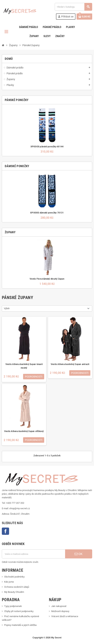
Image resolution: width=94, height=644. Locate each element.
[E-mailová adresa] (33, 554)
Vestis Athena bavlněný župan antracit (70, 364)
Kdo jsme (9, 582)
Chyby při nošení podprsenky (19, 611)
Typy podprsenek (13, 606)
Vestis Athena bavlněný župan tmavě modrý (24, 366)
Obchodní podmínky (14, 577)
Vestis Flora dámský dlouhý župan (47, 279)
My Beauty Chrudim (14, 592)
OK (79, 554)
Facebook (5, 531)
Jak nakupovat (59, 606)
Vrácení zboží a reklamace (65, 616)
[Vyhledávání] (73, 7)
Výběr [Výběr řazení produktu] (7, 308)
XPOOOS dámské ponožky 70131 (47, 213)
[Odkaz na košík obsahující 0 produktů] (84, 17)
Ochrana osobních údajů (17, 587)
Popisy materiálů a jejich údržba (20, 625)
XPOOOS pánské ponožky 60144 (47, 147)
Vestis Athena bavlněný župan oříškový (24, 431)
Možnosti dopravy (60, 611)
